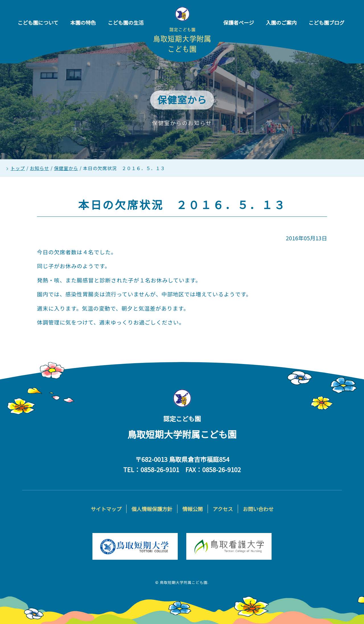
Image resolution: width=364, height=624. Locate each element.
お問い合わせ (258, 509)
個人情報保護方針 (152, 509)
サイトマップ (106, 509)
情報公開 (193, 509)
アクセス (223, 509)
